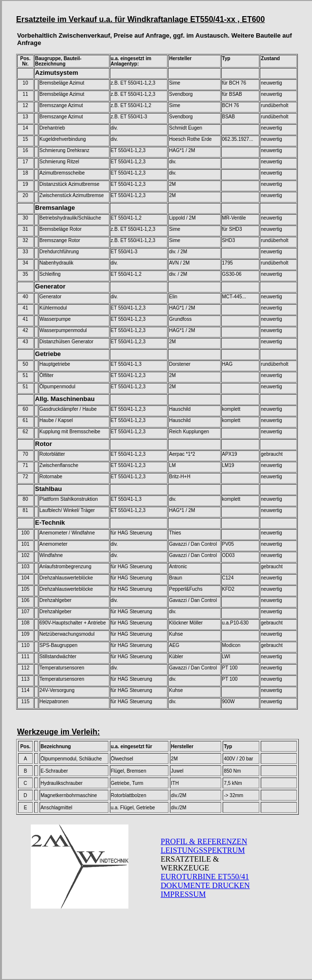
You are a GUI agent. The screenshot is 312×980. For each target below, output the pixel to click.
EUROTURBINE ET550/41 (205, 877)
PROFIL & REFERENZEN (204, 841)
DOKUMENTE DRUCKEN (205, 885)
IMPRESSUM (183, 894)
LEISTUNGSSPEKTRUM (203, 850)
